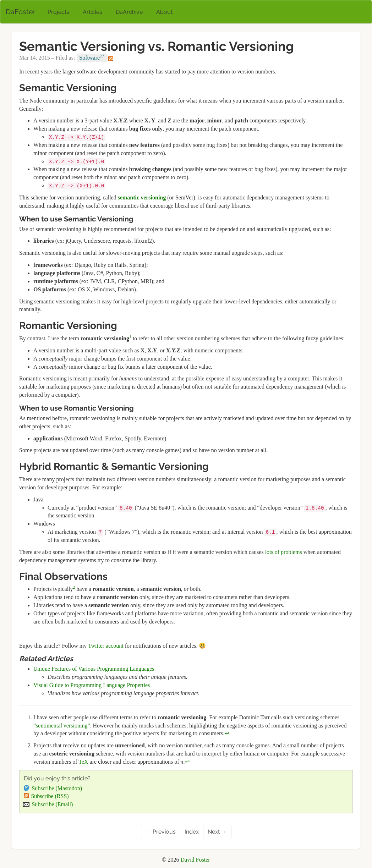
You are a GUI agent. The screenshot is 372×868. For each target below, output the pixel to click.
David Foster (195, 860)
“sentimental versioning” (62, 726)
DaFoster (21, 12)
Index (192, 832)
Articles (92, 12)
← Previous (161, 832)
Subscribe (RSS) (46, 796)
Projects (58, 12)
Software (92, 57)
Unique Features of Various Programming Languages (94, 669)
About (164, 12)
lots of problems (284, 552)
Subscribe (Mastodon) (53, 788)
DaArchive (129, 12)
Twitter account (106, 646)
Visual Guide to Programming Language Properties (92, 685)
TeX (83, 762)
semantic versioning (142, 197)
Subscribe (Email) (48, 804)
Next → (217, 832)
